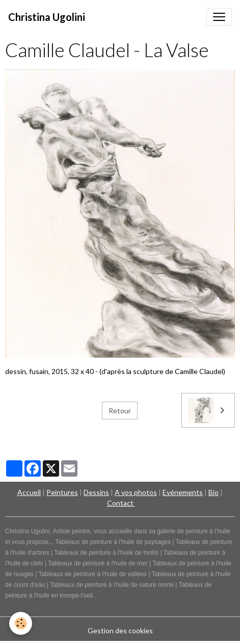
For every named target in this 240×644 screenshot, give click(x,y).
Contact (121, 503)
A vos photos (136, 492)
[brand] (47, 17)
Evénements (183, 492)
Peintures (62, 492)
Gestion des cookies (120, 630)
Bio (214, 492)
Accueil (29, 492)
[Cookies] (21, 623)
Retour (120, 411)
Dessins (96, 492)
